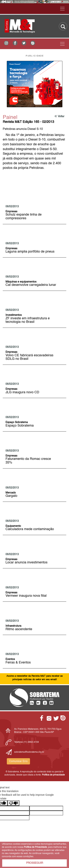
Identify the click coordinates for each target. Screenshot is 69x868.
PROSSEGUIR (35, 863)
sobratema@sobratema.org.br (29, 752)
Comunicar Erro (18, 761)
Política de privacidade (53, 775)
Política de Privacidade (35, 847)
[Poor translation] (13, 803)
